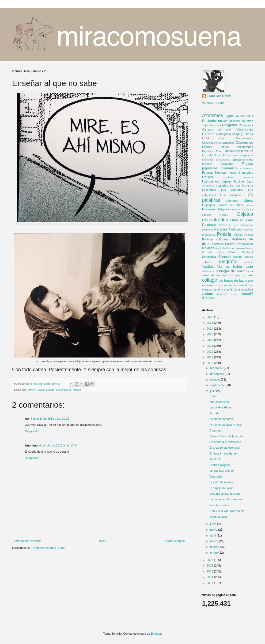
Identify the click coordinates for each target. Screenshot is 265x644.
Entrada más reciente (27, 541)
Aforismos (213, 116)
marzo (215, 541)
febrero (215, 547)
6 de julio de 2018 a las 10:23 (50, 419)
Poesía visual (244, 235)
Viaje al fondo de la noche (226, 436)
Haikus (207, 177)
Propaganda (245, 244)
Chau (213, 396)
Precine (230, 244)
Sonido (238, 257)
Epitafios (207, 164)
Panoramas (247, 225)
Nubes (224, 215)
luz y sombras (223, 285)
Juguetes (222, 185)
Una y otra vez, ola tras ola (227, 511)
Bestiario (209, 121)
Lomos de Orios (230, 205)
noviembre (217, 374)
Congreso (216, 430)
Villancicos (208, 271)
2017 (210, 560)
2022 (210, 340)
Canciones (245, 129)
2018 (210, 363)
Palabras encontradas (220, 225)
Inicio (103, 541)
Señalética (209, 257)
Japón (226, 181)
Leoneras (232, 201)
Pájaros (208, 248)
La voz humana (242, 185)
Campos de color (217, 129)
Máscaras (238, 209)
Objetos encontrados (228, 217)
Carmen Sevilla (36, 390)
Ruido (220, 252)
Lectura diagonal (220, 465)
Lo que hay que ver (222, 471)
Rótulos (233, 252)
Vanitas (208, 267)
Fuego (233, 173)
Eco (218, 151)
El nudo (214, 413)
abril (213, 535)
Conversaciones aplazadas (218, 143)
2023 (210, 334)
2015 (210, 571)
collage (50, 390)
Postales (218, 244)
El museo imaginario (238, 155)
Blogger (156, 634)
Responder (32, 431)
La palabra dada (220, 407)
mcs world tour (243, 285)
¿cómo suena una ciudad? (228, 294)
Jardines (239, 181)
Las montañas (231, 195)
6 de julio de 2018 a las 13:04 (59, 445)
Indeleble (215, 459)
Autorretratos (244, 116)
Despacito (216, 477)
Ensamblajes (64, 390)
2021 (210, 346)
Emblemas (208, 160)
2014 (210, 577)
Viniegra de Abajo (231, 271)
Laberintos (209, 190)
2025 (210, 323)
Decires (207, 147)
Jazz (250, 181)
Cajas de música (211, 125)
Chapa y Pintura (242, 134)
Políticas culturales (215, 239)
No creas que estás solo (225, 442)
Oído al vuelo (242, 220)
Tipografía (227, 262)
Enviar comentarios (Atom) (48, 548)
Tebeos (77, 390)
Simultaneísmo (219, 402)
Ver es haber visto (235, 267)
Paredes (221, 229)
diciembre (217, 368)
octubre (215, 379)
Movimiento (210, 209)
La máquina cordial (222, 419)
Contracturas (245, 138)
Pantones (208, 230)
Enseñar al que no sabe (225, 494)
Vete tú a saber (219, 505)
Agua (230, 116)
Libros (248, 201)
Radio (219, 248)
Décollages (209, 151)
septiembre (218, 385)
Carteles (209, 134)
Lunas (249, 205)
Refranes (229, 248)
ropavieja (247, 289)
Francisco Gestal (219, 96)
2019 (210, 357)
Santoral (247, 252)
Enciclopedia (223, 160)
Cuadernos (244, 142)
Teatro (249, 257)
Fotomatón (247, 168)
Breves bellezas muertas (236, 121)
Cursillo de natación (222, 482)
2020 (210, 352)
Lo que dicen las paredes (226, 499)
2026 (210, 317)
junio (214, 524)
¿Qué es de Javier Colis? (226, 425)
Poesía (224, 234)
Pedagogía (209, 235)
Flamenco (229, 168)
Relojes (241, 248)
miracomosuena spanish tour (221, 289)
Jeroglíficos (208, 186)
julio (213, 391)
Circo (223, 138)
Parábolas (248, 230)
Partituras (235, 229)
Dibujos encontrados (236, 147)
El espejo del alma (221, 488)
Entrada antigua (174, 541)
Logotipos (209, 205)
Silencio (224, 257)
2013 (210, 583)
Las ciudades (232, 190)
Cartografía (224, 134)
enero (214, 553)
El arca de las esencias (224, 448)
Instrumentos (211, 181)
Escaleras (227, 164)
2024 (210, 329)
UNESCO (248, 262)
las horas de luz (231, 280)
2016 (210, 565)
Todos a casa (218, 517)
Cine (206, 138)
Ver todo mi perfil (213, 103)
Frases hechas (214, 172)
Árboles (208, 298)
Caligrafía (229, 125)
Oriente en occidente (223, 453)
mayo (214, 530)
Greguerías (246, 173)
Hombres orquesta (238, 177)
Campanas (246, 125)
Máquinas (225, 209)
